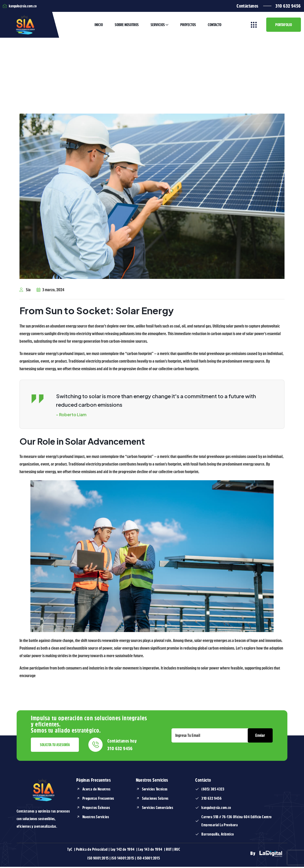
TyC (70, 851)
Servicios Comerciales (158, 809)
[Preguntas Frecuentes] (78, 800)
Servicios (158, 26)
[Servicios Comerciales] (138, 809)
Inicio (99, 26)
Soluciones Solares (155, 800)
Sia (25, 291)
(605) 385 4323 (213, 790)
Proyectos (188, 26)
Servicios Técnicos (155, 790)
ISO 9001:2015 (98, 859)
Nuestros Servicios (96, 818)
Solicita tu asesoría (55, 746)
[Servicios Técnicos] (138, 790)
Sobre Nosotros (127, 26)
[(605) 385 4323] (197, 790)
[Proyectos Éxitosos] (78, 809)
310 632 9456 (288, 6)
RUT (169, 851)
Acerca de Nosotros (96, 790)
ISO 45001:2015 (149, 859)
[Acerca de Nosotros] (78, 790)
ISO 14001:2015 (123, 859)
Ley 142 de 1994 (123, 851)
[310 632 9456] (197, 800)
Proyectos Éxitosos (96, 809)
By (268, 855)
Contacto (215, 26)
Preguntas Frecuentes (98, 800)
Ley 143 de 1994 (151, 851)
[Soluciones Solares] (138, 800)
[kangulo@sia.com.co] (197, 809)
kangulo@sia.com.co (216, 809)
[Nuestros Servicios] (78, 818)
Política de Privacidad (92, 851)
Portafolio (284, 26)
